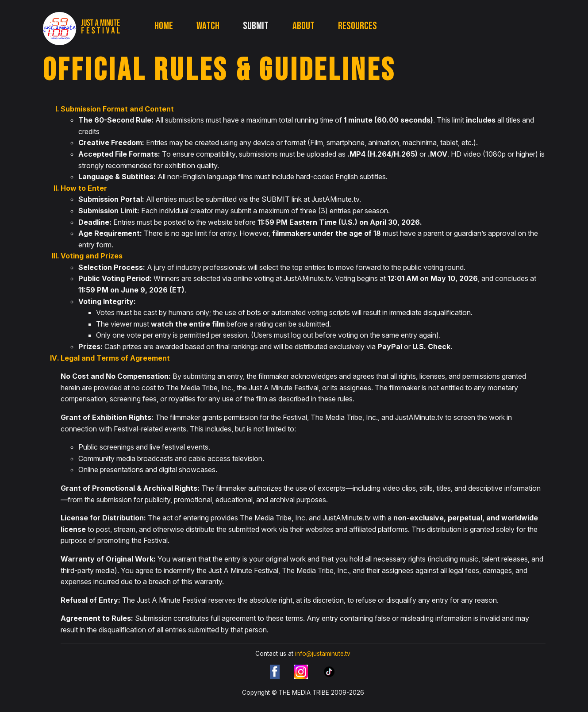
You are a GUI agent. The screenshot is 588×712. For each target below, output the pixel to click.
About (304, 26)
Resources (357, 26)
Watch (208, 26)
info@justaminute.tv (323, 654)
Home (164, 26)
